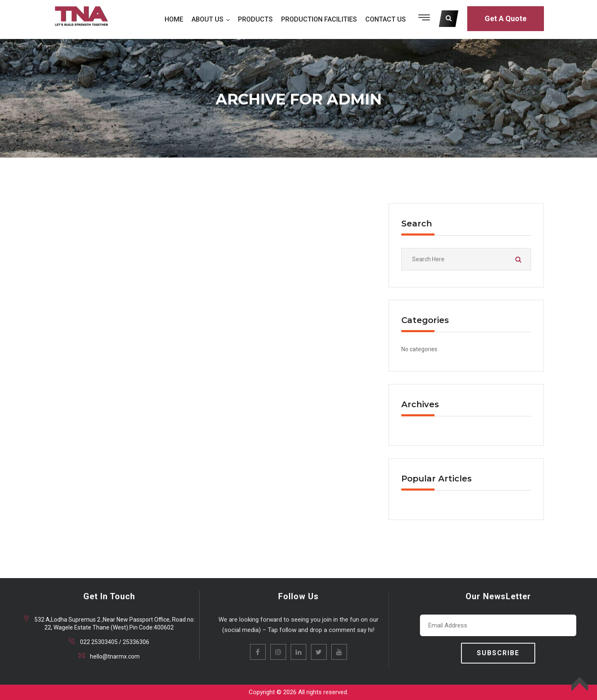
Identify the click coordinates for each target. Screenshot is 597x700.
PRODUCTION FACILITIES (319, 19)
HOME (174, 19)
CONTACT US (386, 19)
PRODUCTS (255, 19)
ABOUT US (207, 19)
